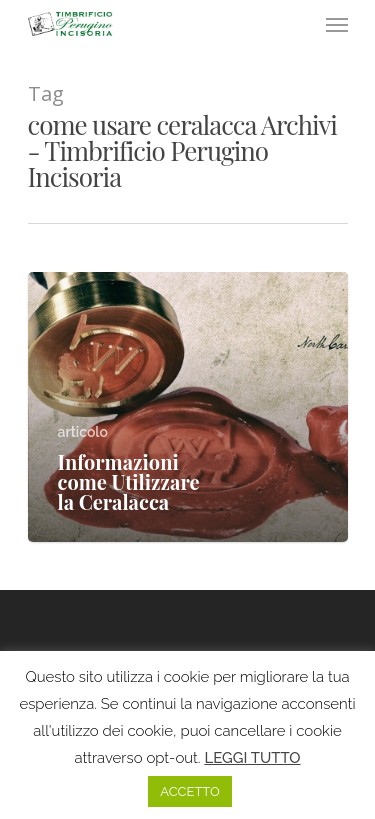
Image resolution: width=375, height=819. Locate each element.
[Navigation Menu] (337, 24)
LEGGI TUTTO (252, 758)
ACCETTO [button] (189, 791)
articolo (83, 432)
